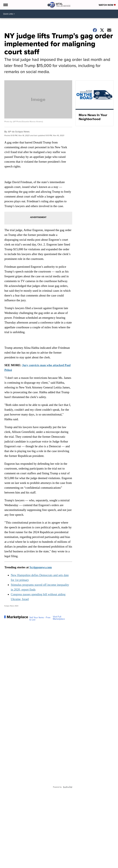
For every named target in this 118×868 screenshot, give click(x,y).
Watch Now (107, 5)
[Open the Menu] (5, 5)
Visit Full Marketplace (59, 618)
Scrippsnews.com (41, 567)
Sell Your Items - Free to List (40, 619)
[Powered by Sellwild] (68, 787)
